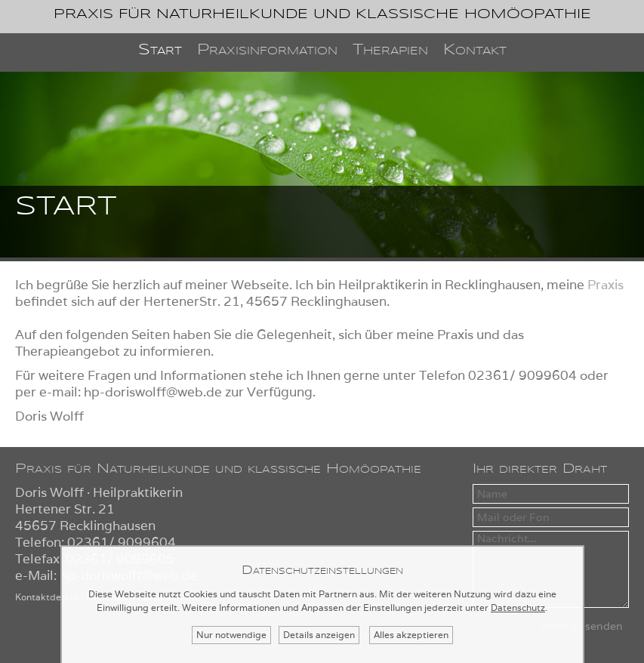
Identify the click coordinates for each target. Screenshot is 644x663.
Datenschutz (518, 607)
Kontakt (475, 50)
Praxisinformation (267, 50)
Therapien (390, 50)
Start (160, 50)
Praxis (605, 285)
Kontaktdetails (47, 597)
